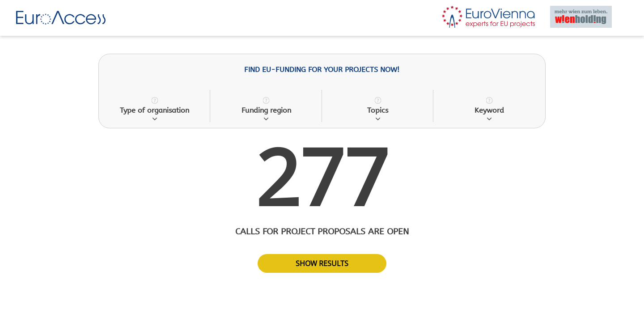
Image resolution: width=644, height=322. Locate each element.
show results (322, 263)
